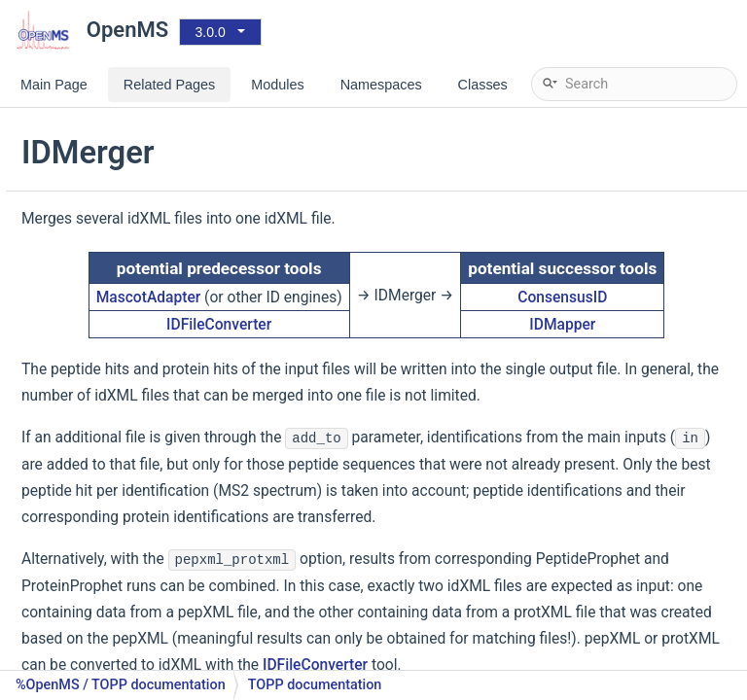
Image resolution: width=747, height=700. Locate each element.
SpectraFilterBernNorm (137, 607)
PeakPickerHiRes (119, 549)
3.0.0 (211, 32)
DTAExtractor (107, 111)
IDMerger (95, 403)
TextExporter (106, 432)
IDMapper (648, 367)
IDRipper (92, 490)
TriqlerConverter (116, 257)
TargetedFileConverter (135, 199)
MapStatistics (109, 520)
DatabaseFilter (111, 315)
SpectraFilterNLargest (134, 665)
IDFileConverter (114, 170)
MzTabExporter (113, 461)
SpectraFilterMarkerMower (149, 636)
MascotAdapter (323, 319)
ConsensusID (648, 330)
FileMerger (99, 374)
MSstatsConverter (123, 228)
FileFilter (93, 286)
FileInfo (89, 345)
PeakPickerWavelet (125, 578)
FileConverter (107, 140)
